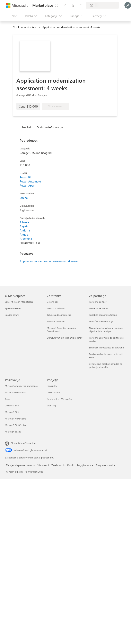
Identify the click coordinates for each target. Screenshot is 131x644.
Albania (24, 222)
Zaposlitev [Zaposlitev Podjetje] (52, 386)
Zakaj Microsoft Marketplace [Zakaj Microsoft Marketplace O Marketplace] (19, 302)
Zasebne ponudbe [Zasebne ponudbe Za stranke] (56, 321)
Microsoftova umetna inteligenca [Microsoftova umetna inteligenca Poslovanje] (21, 386)
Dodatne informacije (50, 127)
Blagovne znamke (105, 465)
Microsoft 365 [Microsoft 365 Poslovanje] (12, 412)
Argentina (26, 239)
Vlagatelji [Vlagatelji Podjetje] (52, 405)
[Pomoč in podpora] (65, 5)
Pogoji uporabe (85, 465)
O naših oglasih (14, 472)
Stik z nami (43, 465)
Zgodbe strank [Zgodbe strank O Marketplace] (12, 315)
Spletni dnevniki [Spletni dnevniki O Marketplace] (13, 308)
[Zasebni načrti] (81, 5)
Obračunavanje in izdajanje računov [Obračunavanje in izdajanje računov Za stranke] (65, 338)
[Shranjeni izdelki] (73, 5)
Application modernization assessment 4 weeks (49, 261)
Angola (24, 234)
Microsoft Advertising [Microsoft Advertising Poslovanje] (16, 419)
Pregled (26, 127)
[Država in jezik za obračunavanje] (102, 5)
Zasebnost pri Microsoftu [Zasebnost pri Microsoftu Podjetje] (59, 399)
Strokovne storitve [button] (25, 27)
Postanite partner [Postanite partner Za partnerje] (98, 302)
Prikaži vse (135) (30, 243)
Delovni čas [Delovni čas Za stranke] (53, 302)
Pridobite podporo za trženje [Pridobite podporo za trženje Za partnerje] (103, 315)
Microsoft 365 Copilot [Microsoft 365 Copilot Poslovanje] (16, 425)
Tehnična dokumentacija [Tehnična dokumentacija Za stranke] (59, 315)
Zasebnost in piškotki (63, 465)
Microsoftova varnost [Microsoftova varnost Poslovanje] (15, 392)
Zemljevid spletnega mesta (20, 465)
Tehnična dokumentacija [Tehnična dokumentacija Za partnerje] (101, 321)
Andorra (25, 230)
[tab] (27, 127)
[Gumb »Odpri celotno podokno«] (12, 16)
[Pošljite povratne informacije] (56, 5)
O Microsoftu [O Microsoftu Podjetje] (53, 392)
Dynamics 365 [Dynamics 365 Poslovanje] (12, 405)
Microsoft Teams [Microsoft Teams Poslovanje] (13, 432)
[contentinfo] (40, 27)
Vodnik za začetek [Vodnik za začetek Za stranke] (56, 308)
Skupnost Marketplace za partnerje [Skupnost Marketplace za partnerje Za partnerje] (106, 348)
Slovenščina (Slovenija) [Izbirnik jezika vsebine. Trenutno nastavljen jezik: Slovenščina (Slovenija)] (23, 443)
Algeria (24, 226)
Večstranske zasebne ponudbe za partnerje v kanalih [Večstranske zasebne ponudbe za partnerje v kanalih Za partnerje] (106, 365)
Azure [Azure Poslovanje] (8, 399)
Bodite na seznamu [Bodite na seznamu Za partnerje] (98, 308)
